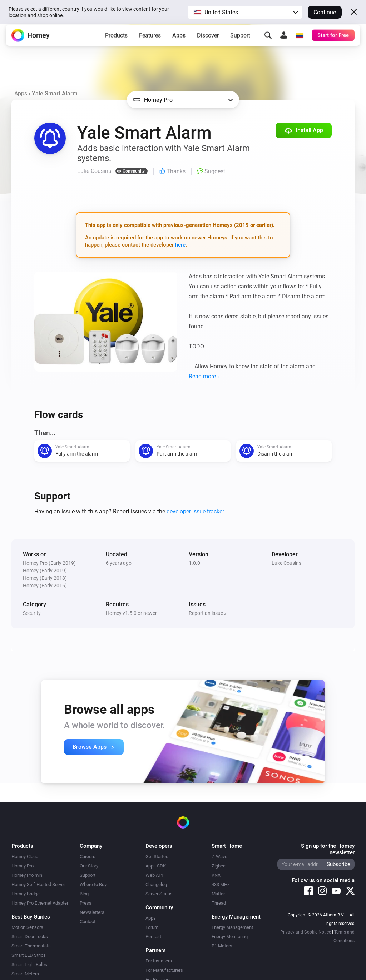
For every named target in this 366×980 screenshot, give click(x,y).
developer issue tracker (195, 511)
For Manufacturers (164, 970)
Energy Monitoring (230, 937)
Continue (325, 12)
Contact (88, 922)
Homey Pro (23, 866)
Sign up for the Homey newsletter (328, 849)
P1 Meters (222, 946)
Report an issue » (208, 613)
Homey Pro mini (27, 875)
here (180, 245)
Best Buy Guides (31, 917)
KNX (216, 875)
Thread (219, 903)
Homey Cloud (25, 857)
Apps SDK (156, 866)
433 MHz (221, 884)
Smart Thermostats (31, 946)
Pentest (153, 937)
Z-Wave (219, 857)
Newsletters (92, 912)
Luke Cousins (286, 563)
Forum (152, 927)
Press (86, 903)
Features (150, 41)
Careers (88, 857)
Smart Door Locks (30, 937)
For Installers (159, 961)
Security (32, 613)
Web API (154, 875)
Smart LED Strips (29, 955)
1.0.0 (194, 563)
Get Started (157, 857)
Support (240, 41)
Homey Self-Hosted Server (38, 884)
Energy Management (232, 927)
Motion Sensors (27, 927)
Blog (84, 894)
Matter (218, 894)
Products (116, 41)
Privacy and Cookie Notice (306, 932)
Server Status (159, 894)
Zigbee (219, 866)
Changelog (156, 884)
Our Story (89, 866)
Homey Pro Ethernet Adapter (40, 903)
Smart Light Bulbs (29, 964)
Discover (208, 41)
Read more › (204, 376)
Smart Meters (25, 974)
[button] (245, 12)
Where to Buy (93, 884)
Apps (179, 41)
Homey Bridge (26, 894)
